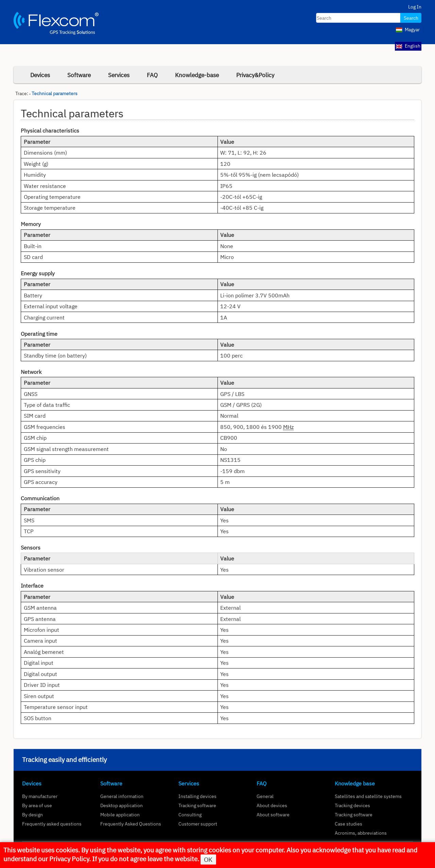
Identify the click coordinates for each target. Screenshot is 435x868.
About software (273, 814)
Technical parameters (55, 93)
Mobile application (120, 814)
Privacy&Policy (255, 75)
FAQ (152, 75)
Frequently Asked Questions (131, 824)
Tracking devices (352, 805)
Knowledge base (355, 783)
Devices (40, 75)
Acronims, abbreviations (361, 833)
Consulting (190, 814)
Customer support (198, 824)
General (265, 796)
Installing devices (197, 796)
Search (411, 18)
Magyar (408, 30)
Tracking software (197, 805)
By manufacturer (40, 796)
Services (119, 75)
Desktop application (121, 805)
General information (122, 796)
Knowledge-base (197, 75)
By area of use (37, 805)
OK (208, 860)
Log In (415, 7)
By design (32, 814)
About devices (272, 805)
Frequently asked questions (52, 824)
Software (79, 75)
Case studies (349, 824)
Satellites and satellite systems (368, 796)
